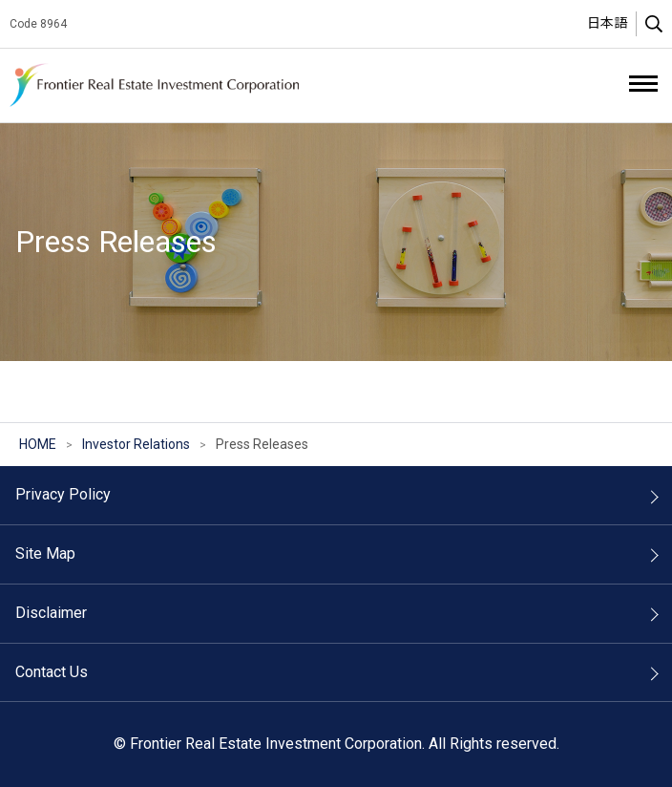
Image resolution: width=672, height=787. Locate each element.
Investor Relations (136, 444)
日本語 (607, 23)
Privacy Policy (63, 494)
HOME (38, 444)
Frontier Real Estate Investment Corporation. (157, 85)
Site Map (45, 553)
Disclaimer (51, 613)
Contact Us (52, 672)
